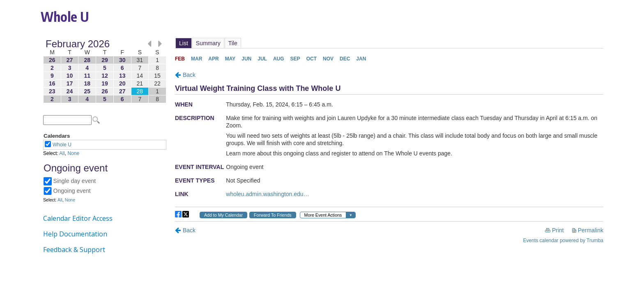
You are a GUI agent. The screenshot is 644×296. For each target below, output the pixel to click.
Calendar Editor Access (78, 218)
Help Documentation (75, 234)
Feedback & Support (74, 250)
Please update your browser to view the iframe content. (105, 71)
